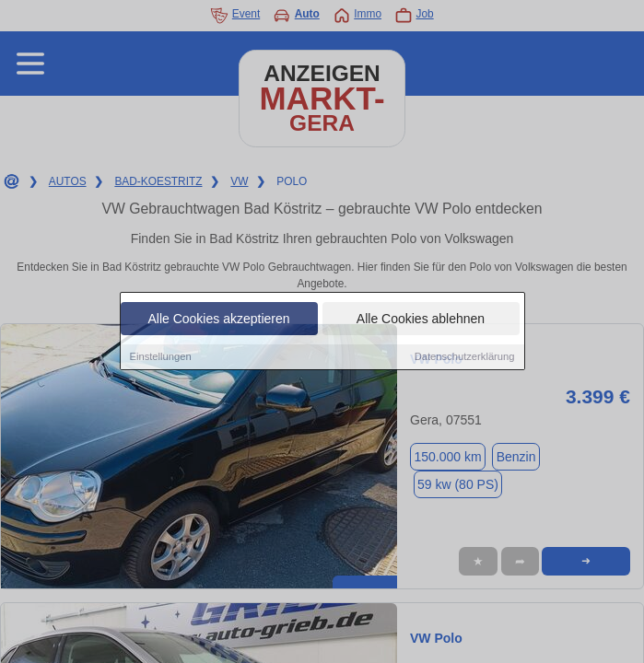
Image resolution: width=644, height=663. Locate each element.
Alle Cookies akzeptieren (218, 320)
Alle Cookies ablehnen (421, 320)
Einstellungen (161, 357)
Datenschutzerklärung (465, 357)
